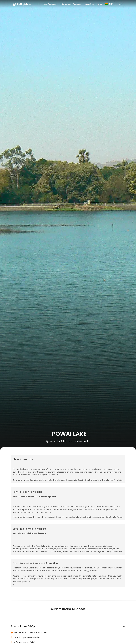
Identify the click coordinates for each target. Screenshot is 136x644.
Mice (100, 4)
